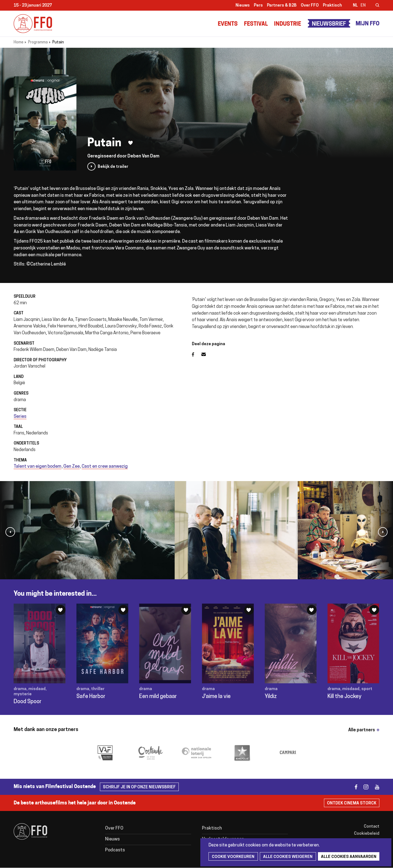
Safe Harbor (91, 697)
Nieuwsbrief (329, 24)
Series (20, 417)
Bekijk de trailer (113, 167)
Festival (256, 24)
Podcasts (115, 850)
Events (228, 24)
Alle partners (362, 730)
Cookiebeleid (367, 834)
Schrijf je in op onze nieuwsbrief (139, 787)
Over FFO (310, 6)
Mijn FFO (367, 24)
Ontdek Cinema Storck (352, 803)
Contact (372, 827)
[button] (10, 532)
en (363, 6)
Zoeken (374, 6)
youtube (375, 787)
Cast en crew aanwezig (105, 467)
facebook (353, 787)
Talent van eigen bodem (38, 467)
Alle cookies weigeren (287, 857)
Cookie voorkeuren (233, 857)
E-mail (207, 354)
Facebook (197, 354)
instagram (364, 787)
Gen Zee (72, 467)
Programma (38, 42)
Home (19, 42)
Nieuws (243, 6)
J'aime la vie (216, 697)
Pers (258, 6)
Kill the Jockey (344, 697)
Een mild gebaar (158, 697)
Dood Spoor (28, 702)
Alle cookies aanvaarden (347, 857)
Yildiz (271, 697)
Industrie (288, 24)
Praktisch (332, 6)
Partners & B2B (282, 6)
